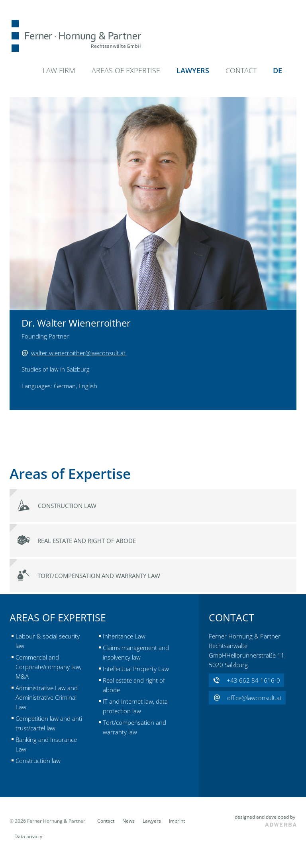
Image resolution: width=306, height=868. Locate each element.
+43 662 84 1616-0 (247, 681)
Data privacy (28, 836)
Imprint (177, 821)
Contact (241, 70)
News (128, 821)
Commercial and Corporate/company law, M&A (48, 667)
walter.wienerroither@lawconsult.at (78, 353)
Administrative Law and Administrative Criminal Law (47, 697)
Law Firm (59, 70)
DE (278, 70)
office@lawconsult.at (248, 698)
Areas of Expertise (126, 70)
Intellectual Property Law (136, 669)
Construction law (38, 761)
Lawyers (193, 70)
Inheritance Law (124, 636)
